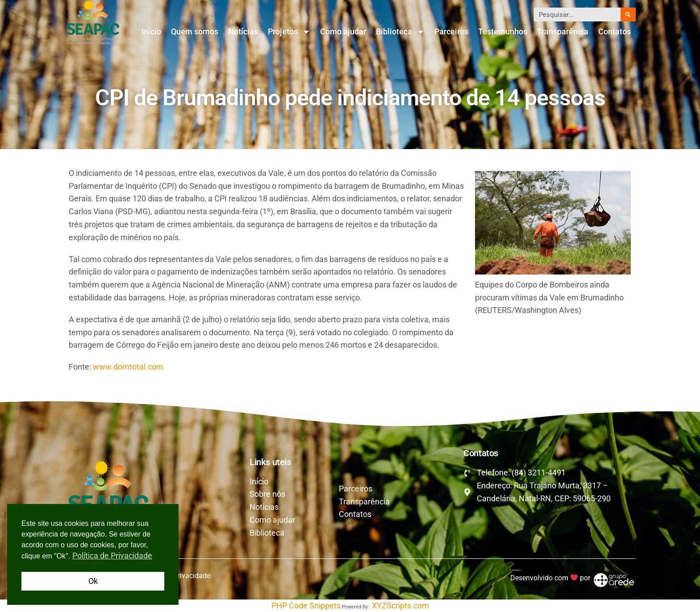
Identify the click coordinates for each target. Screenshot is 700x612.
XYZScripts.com (400, 606)
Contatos (615, 31)
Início (151, 31)
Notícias (243, 31)
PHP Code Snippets (306, 606)
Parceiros (451, 31)
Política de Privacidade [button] (112, 556)
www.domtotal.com (128, 367)
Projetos (289, 32)
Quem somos (195, 31)
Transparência (563, 31)
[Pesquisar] (628, 15)
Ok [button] (93, 581)
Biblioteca (400, 32)
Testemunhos (503, 31)
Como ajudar (343, 31)
